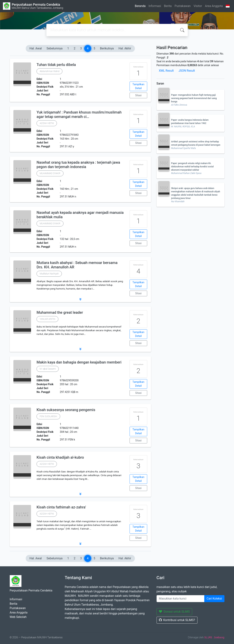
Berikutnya (107, 48)
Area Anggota (214, 6)
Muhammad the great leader (60, 312)
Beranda (140, 6)
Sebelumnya (55, 48)
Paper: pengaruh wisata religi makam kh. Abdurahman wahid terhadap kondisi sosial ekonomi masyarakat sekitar (193, 167)
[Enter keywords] (181, 599)
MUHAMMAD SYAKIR (50, 173)
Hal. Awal (36, 48)
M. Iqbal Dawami (48, 369)
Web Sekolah (18, 617)
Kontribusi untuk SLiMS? (177, 620)
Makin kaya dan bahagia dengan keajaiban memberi (79, 362)
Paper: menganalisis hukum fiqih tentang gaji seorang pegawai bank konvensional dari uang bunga (194, 98)
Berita (168, 6)
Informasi (155, 6)
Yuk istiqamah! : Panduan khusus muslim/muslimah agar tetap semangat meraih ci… (79, 114)
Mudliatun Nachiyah (49, 274)
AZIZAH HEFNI (47, 123)
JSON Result (187, 71)
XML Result (166, 71)
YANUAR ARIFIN (47, 319)
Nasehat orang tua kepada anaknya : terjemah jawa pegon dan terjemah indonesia (78, 165)
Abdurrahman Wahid (49, 71)
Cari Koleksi (214, 599)
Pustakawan (183, 6)
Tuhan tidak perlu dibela (56, 65)
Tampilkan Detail (138, 86)
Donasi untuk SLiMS (174, 612)
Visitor (198, 6)
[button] (80, 299)
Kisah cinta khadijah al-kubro (60, 457)
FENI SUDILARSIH (48, 416)
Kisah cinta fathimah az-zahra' (61, 507)
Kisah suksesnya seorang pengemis (66, 410)
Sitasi (138, 95)
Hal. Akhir (125, 48)
